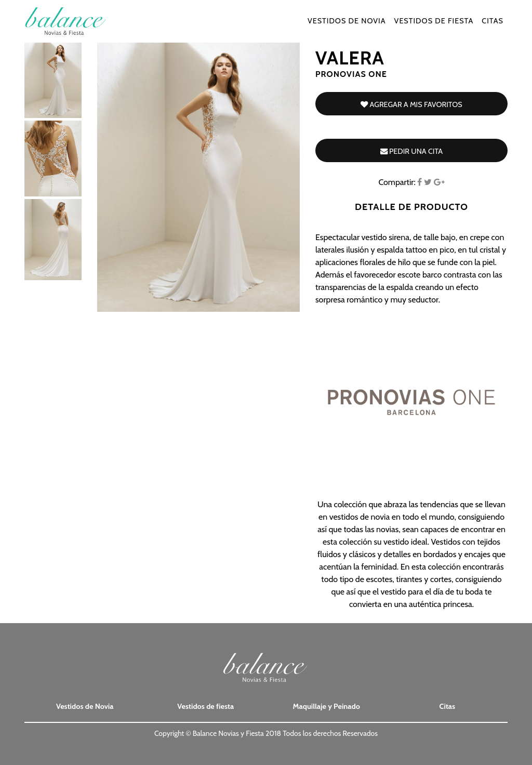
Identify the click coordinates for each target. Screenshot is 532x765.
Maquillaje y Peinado (327, 706)
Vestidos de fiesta (434, 27)
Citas (493, 27)
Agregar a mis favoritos (411, 104)
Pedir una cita (411, 151)
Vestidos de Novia (347, 27)
